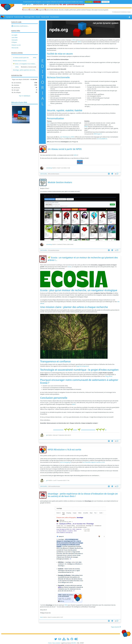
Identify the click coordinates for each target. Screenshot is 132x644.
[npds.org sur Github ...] (72, 639)
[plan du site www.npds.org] (64, 639)
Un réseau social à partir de (21, 58)
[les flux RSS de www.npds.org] (69, 639)
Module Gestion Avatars (20, 61)
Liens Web (15, 37)
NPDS (35, 58)
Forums (38, 17)
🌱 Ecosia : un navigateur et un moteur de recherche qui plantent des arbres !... (25, 64)
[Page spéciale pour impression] (109, 174)
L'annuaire (15, 40)
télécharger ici (98, 134)
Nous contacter (56, 643)
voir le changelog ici (66, 462)
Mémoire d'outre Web (19, 102)
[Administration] (76, 639)
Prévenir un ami (16, 45)
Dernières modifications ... (20, 26)
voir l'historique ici (65, 137)
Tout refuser (97, 2)
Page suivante (116, 627)
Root (41, 617)
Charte (50, 643)
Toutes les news (19, 17)
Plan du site (15, 48)
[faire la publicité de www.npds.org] (60, 639)
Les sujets (14, 35)
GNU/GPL (74, 643)
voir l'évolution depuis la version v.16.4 (94, 462)
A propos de (9, 17)
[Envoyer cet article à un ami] (112, 174)
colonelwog (49, 168)
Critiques (14, 42)
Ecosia (69, 267)
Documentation (55, 17)
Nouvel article (45, 17)
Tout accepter (89, 2)
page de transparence (82, 366)
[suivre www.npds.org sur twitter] (56, 639)
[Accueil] (3, 17)
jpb (47, 435)
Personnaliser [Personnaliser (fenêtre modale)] (105, 2)
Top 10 (21, 96)
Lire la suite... (44, 174)
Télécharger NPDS (29, 17)
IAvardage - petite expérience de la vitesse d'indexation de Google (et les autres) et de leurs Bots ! (25, 70)
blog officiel (109, 376)
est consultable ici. (102, 139)
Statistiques (27, 96)
